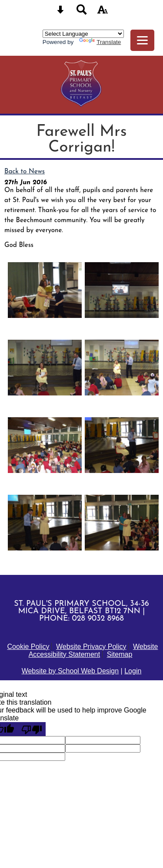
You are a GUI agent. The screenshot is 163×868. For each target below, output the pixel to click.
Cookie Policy (28, 647)
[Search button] (82, 12)
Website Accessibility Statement (93, 650)
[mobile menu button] (142, 40)
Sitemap (120, 654)
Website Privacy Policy (91, 647)
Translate (100, 42)
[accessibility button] (103, 12)
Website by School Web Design (70, 671)
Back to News (25, 172)
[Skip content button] (60, 12)
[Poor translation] (32, 729)
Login (133, 671)
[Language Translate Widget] (83, 34)
